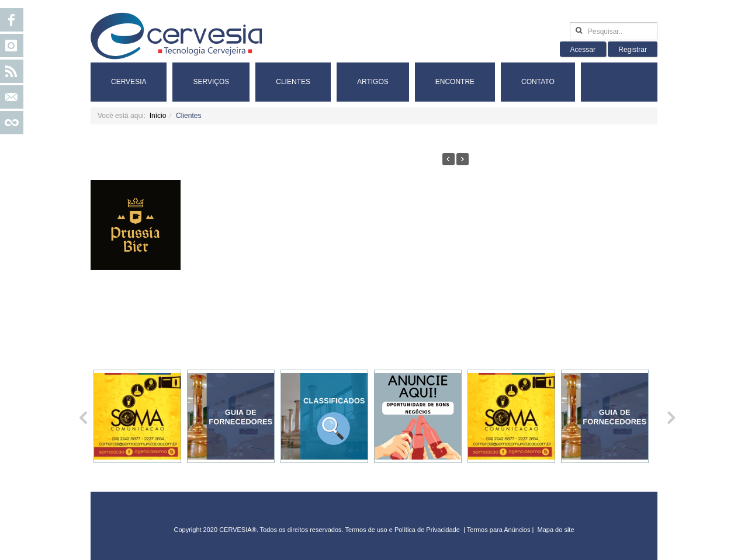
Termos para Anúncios (500, 530)
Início (158, 116)
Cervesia (129, 82)
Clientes (293, 82)
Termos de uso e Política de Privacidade (403, 530)
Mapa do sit (554, 530)
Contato (538, 82)
